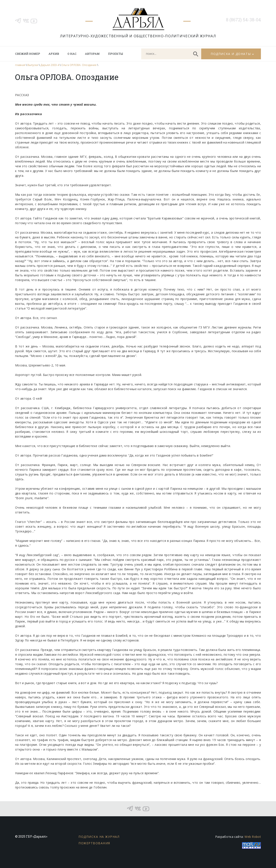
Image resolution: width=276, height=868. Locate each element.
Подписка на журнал (99, 837)
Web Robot (253, 837)
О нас (72, 54)
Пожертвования (94, 843)
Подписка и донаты (231, 54)
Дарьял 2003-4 (50, 65)
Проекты (115, 54)
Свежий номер (28, 54)
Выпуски (33, 65)
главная (20, 65)
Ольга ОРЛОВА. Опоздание (79, 65)
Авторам (92, 54)
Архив (54, 54)
